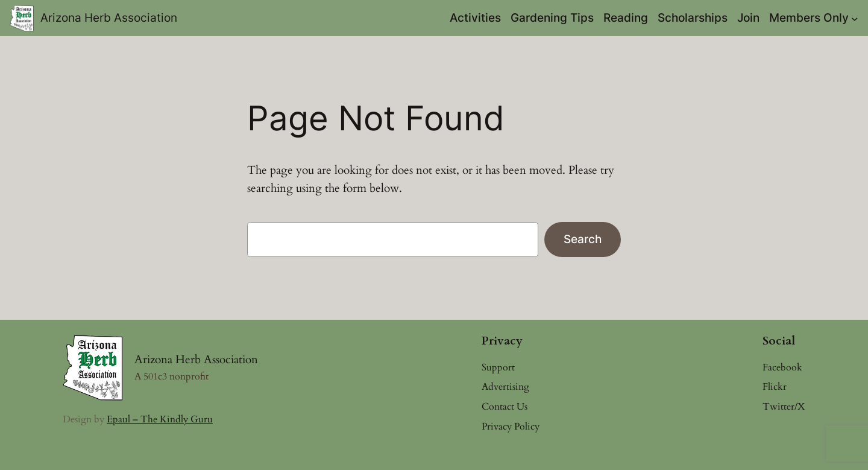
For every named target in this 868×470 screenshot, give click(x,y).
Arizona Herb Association (109, 17)
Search (583, 239)
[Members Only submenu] (855, 18)
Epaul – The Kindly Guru (160, 419)
